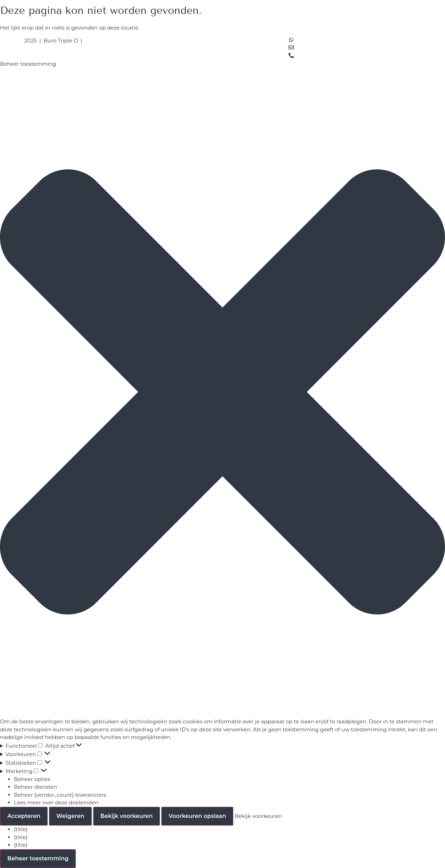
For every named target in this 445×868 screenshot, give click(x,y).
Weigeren (70, 816)
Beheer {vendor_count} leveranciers (60, 795)
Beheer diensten (35, 787)
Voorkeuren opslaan (197, 816)
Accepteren (24, 816)
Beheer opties (32, 779)
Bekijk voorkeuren (127, 816)
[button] (222, 393)
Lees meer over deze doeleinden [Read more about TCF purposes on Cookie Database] (56, 802)
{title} (21, 829)
